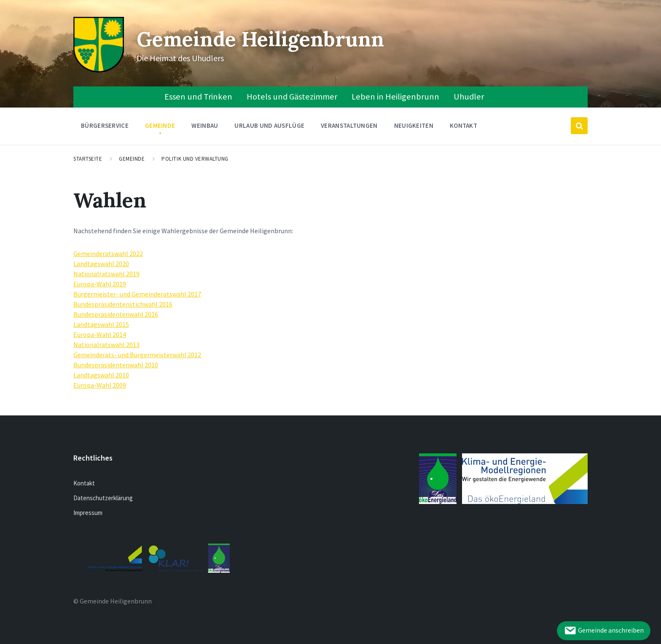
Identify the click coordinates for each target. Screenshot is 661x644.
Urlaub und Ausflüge (269, 128)
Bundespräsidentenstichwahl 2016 (123, 304)
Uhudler (469, 97)
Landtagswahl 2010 (101, 375)
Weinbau (205, 128)
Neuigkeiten (414, 125)
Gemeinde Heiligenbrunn (260, 39)
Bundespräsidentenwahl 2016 (116, 314)
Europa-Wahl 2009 (100, 385)
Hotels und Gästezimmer (292, 97)
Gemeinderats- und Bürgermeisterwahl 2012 (137, 355)
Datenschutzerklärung (103, 498)
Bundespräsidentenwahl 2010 (116, 365)
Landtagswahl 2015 (101, 324)
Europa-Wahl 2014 (100, 334)
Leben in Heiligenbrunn (395, 97)
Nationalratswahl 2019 (106, 274)
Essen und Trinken (198, 97)
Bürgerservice (105, 128)
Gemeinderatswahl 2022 (108, 253)
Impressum (88, 513)
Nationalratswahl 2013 (106, 345)
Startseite (88, 159)
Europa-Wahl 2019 (100, 284)
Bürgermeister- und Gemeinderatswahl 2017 (137, 294)
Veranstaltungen (349, 125)
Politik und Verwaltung (195, 159)
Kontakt (464, 125)
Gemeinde (160, 128)
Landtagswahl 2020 (101, 264)
